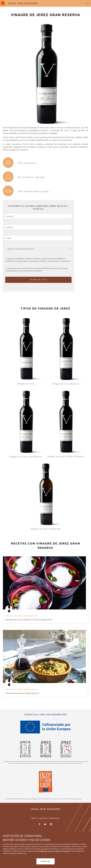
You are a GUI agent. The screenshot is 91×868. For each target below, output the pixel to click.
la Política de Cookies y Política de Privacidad (54, 851)
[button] (88, 3)
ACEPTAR (45, 861)
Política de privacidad (55, 259)
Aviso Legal (41, 259)
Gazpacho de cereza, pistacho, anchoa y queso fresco (29, 620)
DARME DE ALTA (38, 280)
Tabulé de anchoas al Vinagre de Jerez (22, 693)
